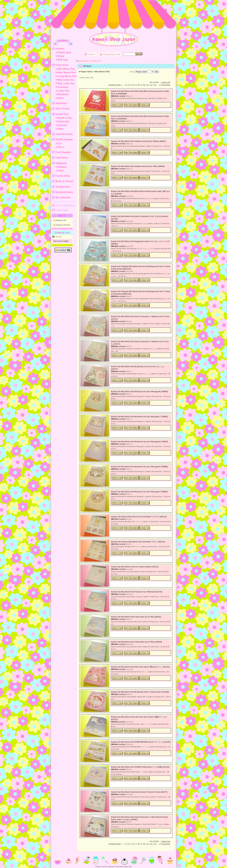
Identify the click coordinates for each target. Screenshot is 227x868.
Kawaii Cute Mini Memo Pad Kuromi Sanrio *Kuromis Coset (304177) (139, 792)
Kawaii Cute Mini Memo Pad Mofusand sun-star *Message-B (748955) (139, 392)
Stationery (61, 103)
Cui (60, 143)
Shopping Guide (110, 54)
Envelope (63, 87)
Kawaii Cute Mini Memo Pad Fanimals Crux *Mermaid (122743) (136, 592)
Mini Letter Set (66, 80)
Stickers (60, 49)
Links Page (62, 210)
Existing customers (63, 225)
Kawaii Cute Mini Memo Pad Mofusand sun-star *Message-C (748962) (139, 417)
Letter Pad (64, 91)
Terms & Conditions (65, 205)
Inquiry (90, 54)
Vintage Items (63, 187)
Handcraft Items (64, 192)
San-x (61, 147)
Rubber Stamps (64, 139)
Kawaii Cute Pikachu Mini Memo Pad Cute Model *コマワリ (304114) (139, 517)
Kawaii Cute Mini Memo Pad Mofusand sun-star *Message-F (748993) (139, 492)
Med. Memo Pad (67, 73)
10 (144, 85)
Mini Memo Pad (66, 69)
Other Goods (63, 109)
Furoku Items (63, 176)
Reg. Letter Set (66, 83)
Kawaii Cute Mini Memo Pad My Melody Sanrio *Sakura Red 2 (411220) (140, 692)
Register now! (61, 220)
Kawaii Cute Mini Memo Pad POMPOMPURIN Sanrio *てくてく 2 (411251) (141, 742)
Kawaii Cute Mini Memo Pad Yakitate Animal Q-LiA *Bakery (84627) (138, 141)
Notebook (63, 94)
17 (160, 85)
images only (166, 82)
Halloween (61, 163)
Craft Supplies (63, 152)
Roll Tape (63, 60)
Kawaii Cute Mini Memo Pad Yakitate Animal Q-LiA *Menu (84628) (138, 166)
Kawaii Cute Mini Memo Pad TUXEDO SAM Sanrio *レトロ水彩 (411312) (140, 767)
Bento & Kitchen (65, 181)
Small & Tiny (65, 118)
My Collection (63, 198)
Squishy (62, 125)
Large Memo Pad (67, 76)
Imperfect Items (64, 134)
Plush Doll (64, 122)
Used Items (62, 158)
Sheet (61, 56)
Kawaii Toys (62, 114)
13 (155, 85)
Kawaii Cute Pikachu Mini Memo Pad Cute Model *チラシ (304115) (138, 542)
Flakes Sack (65, 52)
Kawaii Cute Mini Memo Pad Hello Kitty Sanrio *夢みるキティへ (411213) (140, 667)
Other (61, 98)
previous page (114, 85)
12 (151, 85)
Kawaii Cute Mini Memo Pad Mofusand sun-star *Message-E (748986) (139, 467)
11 (148, 85)
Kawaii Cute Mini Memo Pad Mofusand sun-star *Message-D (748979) (139, 442)
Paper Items (62, 65)
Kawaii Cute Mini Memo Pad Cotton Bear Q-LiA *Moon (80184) (136, 642)
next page (166, 85)
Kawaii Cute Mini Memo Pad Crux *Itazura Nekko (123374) (135, 567)
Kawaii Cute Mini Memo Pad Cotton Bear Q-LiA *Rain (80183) (136, 617)
